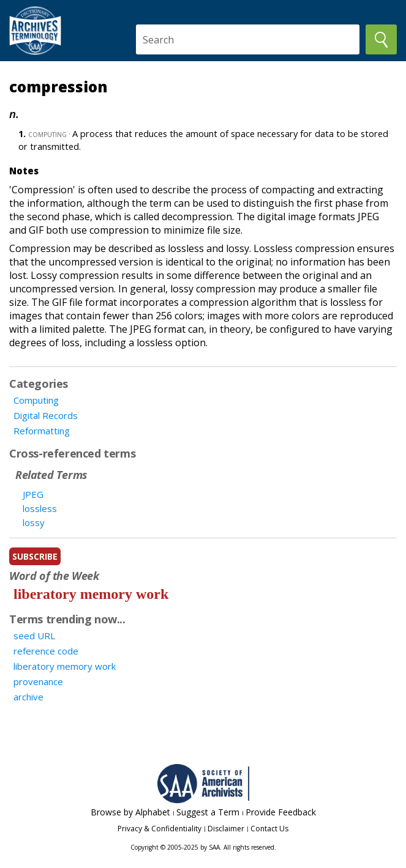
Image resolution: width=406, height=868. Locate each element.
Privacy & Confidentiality (160, 829)
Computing (36, 400)
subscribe (35, 556)
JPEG (33, 494)
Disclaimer (226, 829)
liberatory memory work (91, 594)
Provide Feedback (281, 812)
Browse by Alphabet (130, 812)
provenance (38, 681)
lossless (40, 508)
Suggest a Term (208, 812)
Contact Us (269, 829)
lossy (34, 522)
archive (28, 697)
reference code (46, 651)
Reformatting (42, 431)
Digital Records (46, 415)
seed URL (34, 636)
